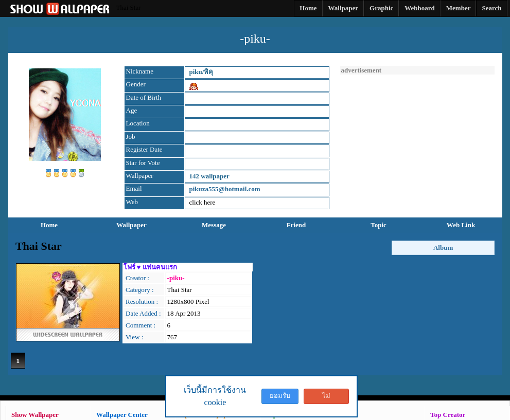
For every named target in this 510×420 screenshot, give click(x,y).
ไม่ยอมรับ (326, 398)
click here (203, 202)
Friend (296, 225)
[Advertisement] (417, 139)
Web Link (461, 225)
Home (49, 225)
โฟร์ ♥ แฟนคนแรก (150, 267)
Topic (379, 225)
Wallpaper (131, 225)
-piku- (176, 278)
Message (214, 225)
